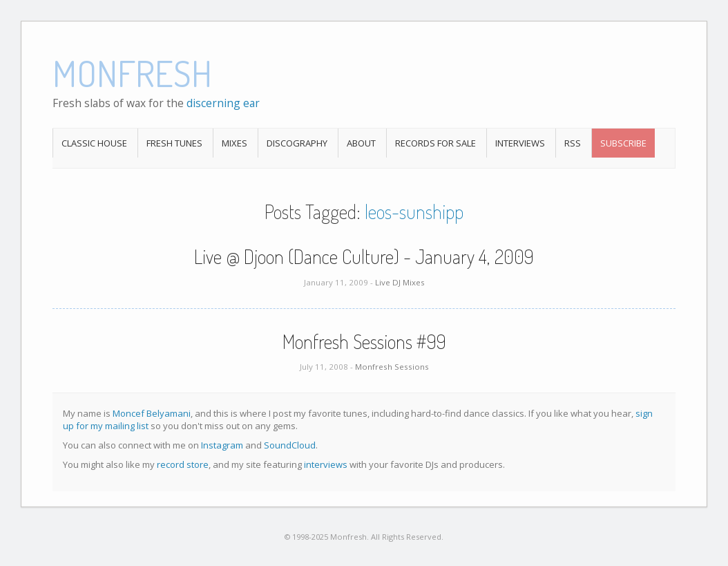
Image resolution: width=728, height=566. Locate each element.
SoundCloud (290, 445)
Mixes (234, 143)
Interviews (520, 143)
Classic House (94, 143)
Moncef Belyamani (152, 413)
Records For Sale (435, 143)
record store (183, 464)
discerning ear (223, 103)
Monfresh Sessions (392, 367)
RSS (573, 143)
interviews (326, 464)
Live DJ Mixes (400, 282)
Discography (297, 143)
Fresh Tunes (174, 143)
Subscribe (623, 143)
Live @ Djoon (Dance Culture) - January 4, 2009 (364, 256)
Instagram (222, 445)
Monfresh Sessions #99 (364, 341)
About (361, 143)
